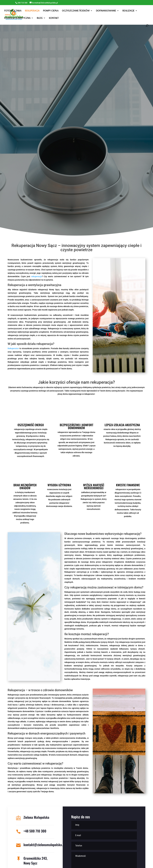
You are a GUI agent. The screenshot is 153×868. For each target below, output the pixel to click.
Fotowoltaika (13, 11)
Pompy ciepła (51, 11)
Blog (40, 18)
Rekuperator (13, 348)
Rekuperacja (32, 11)
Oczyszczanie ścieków (76, 11)
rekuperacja (37, 276)
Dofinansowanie (106, 11)
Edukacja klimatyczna (17, 18)
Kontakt (54, 18)
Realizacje (128, 11)
